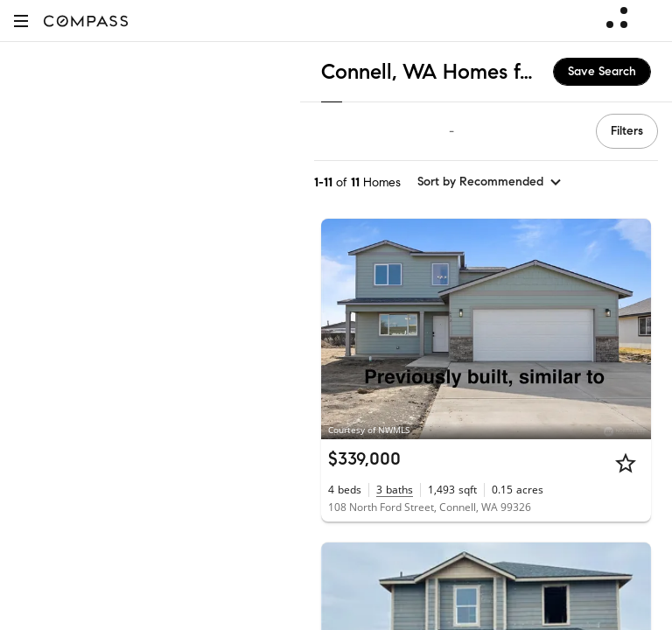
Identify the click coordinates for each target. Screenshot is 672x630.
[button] (21, 21)
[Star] (626, 463)
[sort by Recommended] (490, 182)
